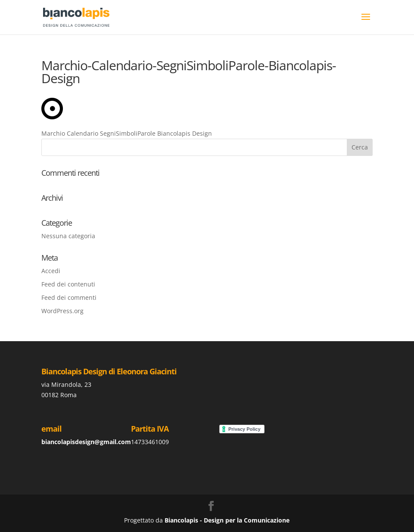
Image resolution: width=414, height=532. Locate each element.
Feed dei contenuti (68, 284)
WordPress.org (62, 311)
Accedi (51, 271)
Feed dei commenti (69, 297)
